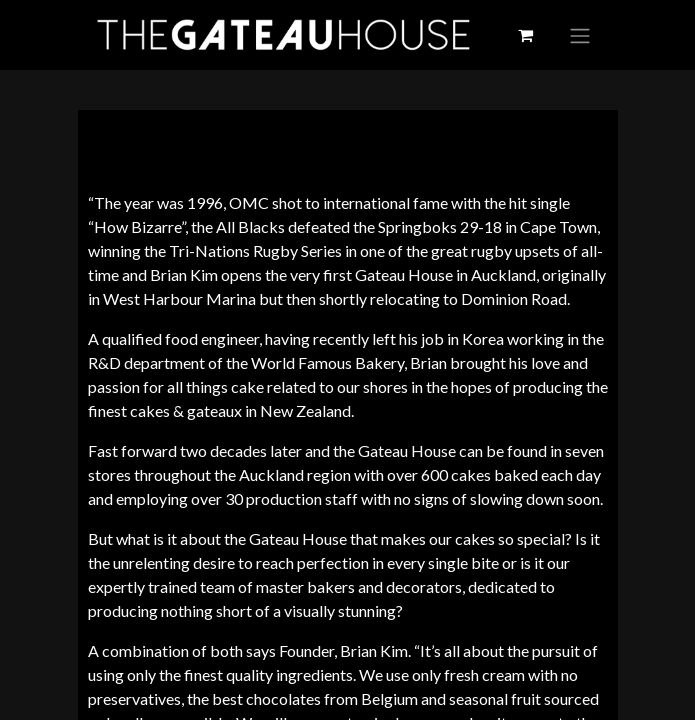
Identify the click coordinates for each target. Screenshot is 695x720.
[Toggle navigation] (580, 35)
